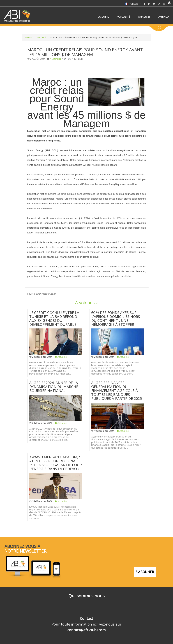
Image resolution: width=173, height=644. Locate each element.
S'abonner (145, 572)
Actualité (41, 37)
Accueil (28, 37)
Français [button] (133, 4)
